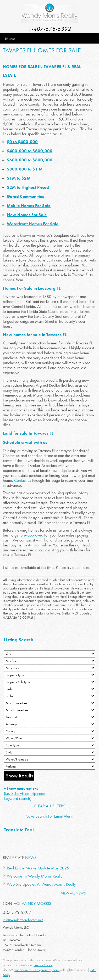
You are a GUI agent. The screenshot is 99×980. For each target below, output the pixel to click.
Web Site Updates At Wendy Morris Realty (41, 884)
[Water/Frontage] (49, 759)
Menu (10, 38)
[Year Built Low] (49, 717)
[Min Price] (49, 661)
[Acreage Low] (49, 724)
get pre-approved (29, 535)
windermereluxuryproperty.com (37, 970)
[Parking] (49, 766)
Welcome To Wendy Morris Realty (35, 876)
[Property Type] (49, 675)
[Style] (49, 752)
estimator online (38, 545)
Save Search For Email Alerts (49, 816)
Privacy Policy (43, 965)
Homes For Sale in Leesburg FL (32, 288)
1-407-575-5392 (49, 29)
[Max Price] (49, 668)
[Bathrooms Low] (49, 696)
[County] (49, 731)
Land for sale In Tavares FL (28, 433)
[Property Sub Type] (49, 682)
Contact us (23, 480)
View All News (73, 893)
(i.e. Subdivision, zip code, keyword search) (25, 794)
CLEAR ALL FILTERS (49, 806)
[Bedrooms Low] (49, 689)
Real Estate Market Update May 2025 (38, 868)
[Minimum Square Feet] (49, 703)
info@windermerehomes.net (23, 920)
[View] (49, 738)
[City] (49, 654)
